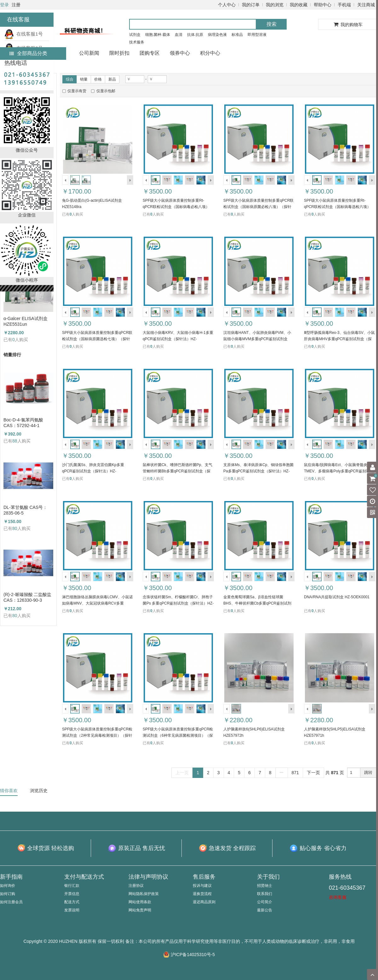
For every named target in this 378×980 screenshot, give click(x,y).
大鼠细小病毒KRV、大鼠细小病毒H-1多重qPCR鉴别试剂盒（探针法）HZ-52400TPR (178, 339)
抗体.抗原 (195, 35)
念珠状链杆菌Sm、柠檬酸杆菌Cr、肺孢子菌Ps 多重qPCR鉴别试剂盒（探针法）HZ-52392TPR (178, 603)
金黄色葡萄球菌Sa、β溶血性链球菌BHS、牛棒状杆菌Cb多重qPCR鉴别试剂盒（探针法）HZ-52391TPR (257, 603)
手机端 (344, 5)
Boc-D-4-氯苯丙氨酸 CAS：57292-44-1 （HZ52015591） (23, 423)
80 (15, 528)
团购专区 (150, 53)
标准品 (237, 35)
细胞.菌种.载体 (158, 35)
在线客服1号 (24, 34)
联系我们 (265, 894)
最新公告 (265, 910)
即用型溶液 (257, 35)
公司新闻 (89, 53)
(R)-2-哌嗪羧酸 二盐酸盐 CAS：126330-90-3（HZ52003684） (27, 597)
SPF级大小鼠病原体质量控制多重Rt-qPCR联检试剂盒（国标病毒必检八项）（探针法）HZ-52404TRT (176, 207)
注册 (16, 5)
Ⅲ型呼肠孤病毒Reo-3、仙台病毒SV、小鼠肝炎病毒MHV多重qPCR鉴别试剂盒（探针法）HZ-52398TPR (339, 339)
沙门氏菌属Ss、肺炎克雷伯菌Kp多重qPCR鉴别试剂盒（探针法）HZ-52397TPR (93, 471)
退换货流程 (202, 894)
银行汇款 (72, 886)
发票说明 (72, 910)
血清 (179, 35)
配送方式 (72, 902)
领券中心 (180, 53)
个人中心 (227, 5)
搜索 (272, 24)
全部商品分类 (28, 53)
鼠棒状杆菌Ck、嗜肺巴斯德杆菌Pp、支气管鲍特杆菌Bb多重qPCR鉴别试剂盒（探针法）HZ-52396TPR (178, 471)
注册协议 (136, 886)
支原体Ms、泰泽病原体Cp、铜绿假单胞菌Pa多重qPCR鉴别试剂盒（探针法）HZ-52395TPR (258, 471)
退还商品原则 (204, 902)
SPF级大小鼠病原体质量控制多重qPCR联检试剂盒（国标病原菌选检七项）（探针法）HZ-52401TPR (97, 339)
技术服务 (137, 42)
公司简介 (265, 902)
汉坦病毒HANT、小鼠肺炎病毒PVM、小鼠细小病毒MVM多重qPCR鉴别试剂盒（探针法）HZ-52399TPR (257, 339)
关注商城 (366, 5)
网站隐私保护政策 (144, 894)
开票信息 (72, 894)
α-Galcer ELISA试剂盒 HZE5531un (26, 321)
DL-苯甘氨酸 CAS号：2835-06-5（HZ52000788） (25, 510)
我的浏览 (275, 5)
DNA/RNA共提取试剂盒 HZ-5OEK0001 (337, 597)
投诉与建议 (202, 886)
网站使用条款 (140, 902)
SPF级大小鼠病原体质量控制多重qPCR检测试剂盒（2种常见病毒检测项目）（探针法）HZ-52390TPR (97, 735)
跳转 (368, 772)
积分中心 (210, 53)
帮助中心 (323, 5)
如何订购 (8, 894)
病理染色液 (217, 35)
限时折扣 (119, 53)
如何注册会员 (11, 902)
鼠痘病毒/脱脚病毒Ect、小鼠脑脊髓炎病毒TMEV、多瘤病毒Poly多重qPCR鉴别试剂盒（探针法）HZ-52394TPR (339, 471)
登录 (4, 5)
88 (15, 441)
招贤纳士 (265, 886)
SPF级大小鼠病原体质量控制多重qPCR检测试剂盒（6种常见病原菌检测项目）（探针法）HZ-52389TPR (178, 735)
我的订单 (251, 5)
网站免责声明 (140, 910)
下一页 (313, 773)
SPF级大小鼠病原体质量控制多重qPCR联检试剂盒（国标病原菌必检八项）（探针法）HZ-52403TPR (258, 207)
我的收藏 (299, 5)
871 (295, 773)
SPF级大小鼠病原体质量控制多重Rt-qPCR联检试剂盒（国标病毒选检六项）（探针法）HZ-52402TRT (337, 207)
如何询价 (8, 886)
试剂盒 (135, 35)
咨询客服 (338, 897)
